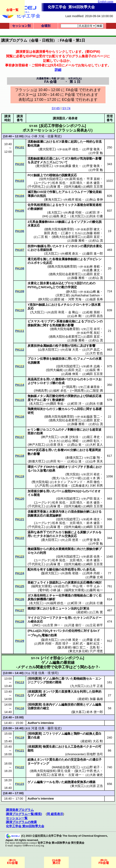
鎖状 (62, 467)
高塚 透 (55, 187)
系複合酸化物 (66, 321)
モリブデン (49, 321)
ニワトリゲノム (54, 734)
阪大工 (80, 771)
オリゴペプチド (76, 467)
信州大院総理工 (51, 179)
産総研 (82, 612)
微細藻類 (34, 549)
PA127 (20, 610)
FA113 (20, 682)
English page (106, 2)
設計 (80, 283)
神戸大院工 (50, 437)
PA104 (20, 196)
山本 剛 (76, 316)
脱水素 (45, 283)
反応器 (40, 450)
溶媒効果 (46, 250)
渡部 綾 (59, 299)
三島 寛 (98, 612)
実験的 (72, 396)
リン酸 (57, 409)
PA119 (20, 476)
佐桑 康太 (93, 270)
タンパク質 (50, 692)
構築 (92, 782)
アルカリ (58, 532)
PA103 (20, 181)
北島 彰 (95, 647)
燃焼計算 (34, 608)
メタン (41, 396)
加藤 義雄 (96, 699)
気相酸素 (58, 325)
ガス (58, 142)
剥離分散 (74, 430)
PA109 (20, 291)
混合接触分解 (80, 512)
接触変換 (34, 325)
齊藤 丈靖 (96, 577)
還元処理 (34, 259)
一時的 (88, 142)
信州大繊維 (73, 187)
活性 (74, 346)
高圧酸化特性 (55, 396)
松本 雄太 (93, 519)
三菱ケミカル (71, 233)
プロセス (71, 283)
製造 (37, 495)
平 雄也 (73, 149)
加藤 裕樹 (93, 233)
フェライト (41, 583)
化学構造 (65, 596)
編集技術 (67, 705)
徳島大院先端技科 (43, 771)
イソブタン (82, 222)
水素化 (32, 283)
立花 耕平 (96, 625)
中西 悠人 (93, 771)
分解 (73, 450)
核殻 (68, 491)
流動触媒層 (35, 142)
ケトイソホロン (70, 246)
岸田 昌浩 (96, 316)
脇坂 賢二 (93, 417)
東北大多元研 (79, 651)
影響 (99, 159)
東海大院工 (53, 200)
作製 (52, 192)
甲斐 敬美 (93, 149)
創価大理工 (37, 461)
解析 (52, 599)
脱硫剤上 (55, 583)
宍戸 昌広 (93, 350)
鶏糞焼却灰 (35, 409)
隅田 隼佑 (57, 404)
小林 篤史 (72, 640)
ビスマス (34, 321)
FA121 (20, 751)
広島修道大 (80, 486)
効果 (40, 433)
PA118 (20, 456)
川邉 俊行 (75, 625)
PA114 (20, 385)
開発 (58, 682)
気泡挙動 (86, 159)
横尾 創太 (72, 254)
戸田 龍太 (93, 499)
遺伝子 (97, 760)
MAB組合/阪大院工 (66, 767)
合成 (61, 383)
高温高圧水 (35, 379)
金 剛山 (73, 312)
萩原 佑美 (93, 557)
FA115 (20, 695)
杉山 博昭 (72, 441)
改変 (43, 695)
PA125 (20, 586)
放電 (43, 471)
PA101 (20, 147)
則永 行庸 (96, 216)
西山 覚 (76, 445)
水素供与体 (57, 512)
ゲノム (47, 679)
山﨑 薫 (95, 292)
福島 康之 (60, 216)
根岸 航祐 (75, 200)
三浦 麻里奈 (92, 387)
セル (89, 679)
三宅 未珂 (93, 329)
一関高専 (70, 387)
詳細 (58, 70)
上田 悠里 (72, 540)
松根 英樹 (93, 312)
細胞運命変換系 (75, 782)
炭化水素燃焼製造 (61, 549)
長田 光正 (75, 370)
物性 (74, 159)
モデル (35, 400)
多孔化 (91, 570)
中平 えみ (93, 586)
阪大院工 (43, 775)
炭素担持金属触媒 (40, 346)
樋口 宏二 (79, 647)
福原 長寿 (96, 299)
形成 (89, 467)
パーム (60, 491)
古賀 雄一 (75, 775)
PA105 (20, 211)
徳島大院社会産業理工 (65, 274)
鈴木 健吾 (93, 183)
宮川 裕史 (93, 474)
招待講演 (35, 679)
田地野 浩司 (95, 754)
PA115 (20, 400)
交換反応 (71, 536)
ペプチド (40, 467)
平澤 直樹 (93, 179)
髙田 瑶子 (62, 644)
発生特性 (40, 596)
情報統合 (80, 596)
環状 (31, 467)
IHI (45, 216)
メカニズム (48, 162)
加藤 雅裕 (78, 241)
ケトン (82, 618)
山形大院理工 (48, 350)
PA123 (20, 557)
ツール (48, 782)
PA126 (20, 599)
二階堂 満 (96, 391)
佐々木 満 (93, 478)
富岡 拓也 (76, 179)
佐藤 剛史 (54, 136)
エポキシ (37, 263)
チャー (54, 596)
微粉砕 (60, 379)
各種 (60, 450)
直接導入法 (69, 692)
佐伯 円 (63, 586)
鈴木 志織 (93, 366)
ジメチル (92, 532)
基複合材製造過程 (89, 205)
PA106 (20, 231)
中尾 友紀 (93, 333)
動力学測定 (69, 287)
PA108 (20, 268)
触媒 (61, 222)
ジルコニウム (49, 430)
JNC (37, 625)
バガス (69, 379)
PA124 (20, 573)
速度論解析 (54, 516)
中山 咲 (78, 586)
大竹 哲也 (96, 353)
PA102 (20, 164)
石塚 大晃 (72, 350)
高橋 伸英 (72, 374)
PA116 (20, 417)
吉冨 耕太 (58, 775)
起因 (74, 142)
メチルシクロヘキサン (76, 305)
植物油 (54, 175)
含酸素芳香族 (37, 512)
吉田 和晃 (58, 312)
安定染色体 (78, 760)
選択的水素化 (93, 246)
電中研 (44, 590)
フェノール (85, 359)
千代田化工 (36, 187)
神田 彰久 (93, 441)
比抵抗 (41, 196)
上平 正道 (96, 686)
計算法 (85, 608)
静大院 (71, 292)
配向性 (32, 570)
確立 (46, 708)
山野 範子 (93, 767)
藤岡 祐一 (96, 590)
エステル (58, 536)
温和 (31, 532)
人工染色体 (75, 747)
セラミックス (68, 205)
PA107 (20, 250)
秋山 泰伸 (96, 200)
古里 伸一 (54, 625)
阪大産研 (65, 647)
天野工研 (63, 295)
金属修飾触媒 (68, 259)
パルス (35, 471)
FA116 (20, 708)
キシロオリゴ (43, 383)
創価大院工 (74, 458)
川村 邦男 (96, 486)
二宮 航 (43, 237)
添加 (33, 305)
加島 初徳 (72, 573)
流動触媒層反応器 (40, 159)
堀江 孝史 (93, 437)
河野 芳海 (75, 299)
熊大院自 (73, 474)
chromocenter (75, 754)
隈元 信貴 (64, 771)
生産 (37, 738)
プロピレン (94, 259)
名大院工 (54, 213)
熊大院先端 (40, 482)
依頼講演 (35, 692)
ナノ (64, 430)
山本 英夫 (96, 461)
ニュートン (63, 608)
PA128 (20, 621)
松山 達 (76, 461)
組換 (89, 734)
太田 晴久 (76, 183)
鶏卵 (77, 734)
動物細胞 (80, 679)
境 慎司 (53, 673)
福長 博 (95, 370)
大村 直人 (96, 445)
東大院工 (78, 786)
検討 (99, 583)
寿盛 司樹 (75, 213)
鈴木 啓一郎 (95, 712)
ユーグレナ (43, 183)
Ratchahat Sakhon (87, 295)
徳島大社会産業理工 (67, 237)
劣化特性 (74, 631)
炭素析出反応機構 (80, 583)
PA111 (20, 331)
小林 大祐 (38, 136)
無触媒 (32, 396)
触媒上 (38, 175)
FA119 (20, 738)
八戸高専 (42, 486)
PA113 (20, 366)
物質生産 (49, 747)
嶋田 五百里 (95, 187)
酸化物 (54, 570)
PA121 (20, 519)
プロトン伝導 (37, 359)
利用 (43, 553)
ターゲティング (38, 763)
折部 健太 (93, 229)
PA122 (20, 538)
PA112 (20, 350)
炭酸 (83, 532)
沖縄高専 (41, 391)
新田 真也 (51, 233)
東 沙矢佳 (72, 437)
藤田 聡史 (54, 728)
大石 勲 (98, 741)
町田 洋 (95, 213)
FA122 (20, 767)
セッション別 (21, 26)
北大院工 (51, 254)
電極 (45, 635)
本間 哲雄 (61, 486)
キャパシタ (57, 631)
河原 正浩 (96, 786)
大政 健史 (96, 775)
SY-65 (56, 108)
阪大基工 (79, 712)
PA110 (20, 310)
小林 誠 (55, 590)
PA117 (20, 437)
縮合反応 (37, 621)
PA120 (20, 499)
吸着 (65, 142)
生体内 (47, 705)
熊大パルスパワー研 (67, 478)
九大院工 (37, 312)
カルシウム (69, 409)
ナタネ (41, 536)
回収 (80, 409)
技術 (49, 682)
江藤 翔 (95, 458)
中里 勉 (98, 153)
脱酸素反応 (69, 175)
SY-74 (66, 108)
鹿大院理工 (47, 149)
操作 (55, 679)
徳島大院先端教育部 (59, 229)
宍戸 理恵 (96, 651)
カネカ (55, 441)
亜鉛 (31, 583)
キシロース (91, 379)
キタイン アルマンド (68, 482)
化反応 (48, 263)
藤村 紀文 (93, 644)
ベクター (89, 747)
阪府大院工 (50, 573)
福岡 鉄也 (57, 603)
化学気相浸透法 (38, 205)
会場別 (46, 26)
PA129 (20, 641)
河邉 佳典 (38, 673)
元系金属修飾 (38, 222)
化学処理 (68, 570)
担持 (31, 246)
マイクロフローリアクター (46, 618)
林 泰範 (95, 267)
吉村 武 (78, 644)
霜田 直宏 (93, 237)
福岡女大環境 (41, 586)
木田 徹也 (93, 482)
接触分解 (92, 549)
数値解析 (37, 209)
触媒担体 (58, 359)
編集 (67, 734)
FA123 (20, 784)
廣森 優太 (72, 166)
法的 (74, 608)
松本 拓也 (59, 183)
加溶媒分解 (35, 491)
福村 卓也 (60, 391)
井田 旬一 (57, 461)
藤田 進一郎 (95, 254)
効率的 (97, 692)
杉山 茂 (98, 241)
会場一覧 (12, 10)
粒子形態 (61, 346)
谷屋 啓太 (57, 445)
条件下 (41, 532)
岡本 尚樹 (93, 573)
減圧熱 (32, 192)
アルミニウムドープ (76, 192)
